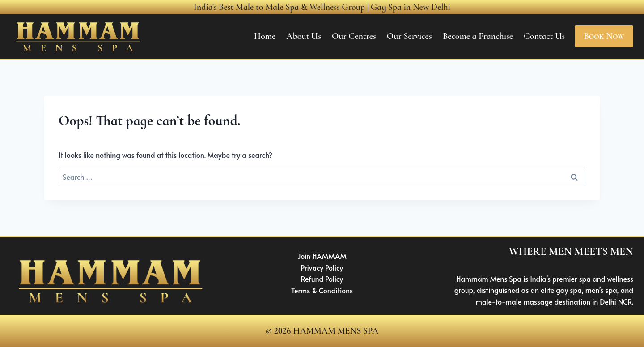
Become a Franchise (478, 36)
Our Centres (354, 36)
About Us (304, 36)
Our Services (409, 36)
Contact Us (544, 36)
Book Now (604, 36)
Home (265, 36)
